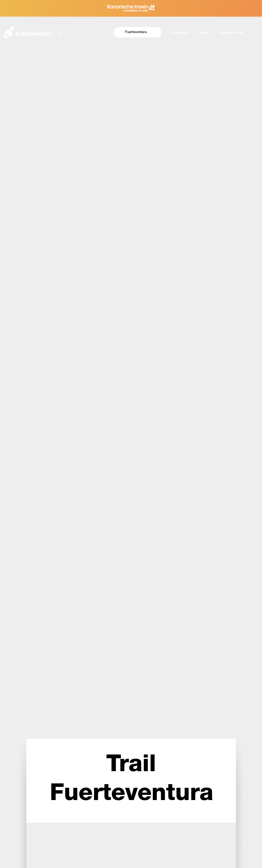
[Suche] (74, 32)
